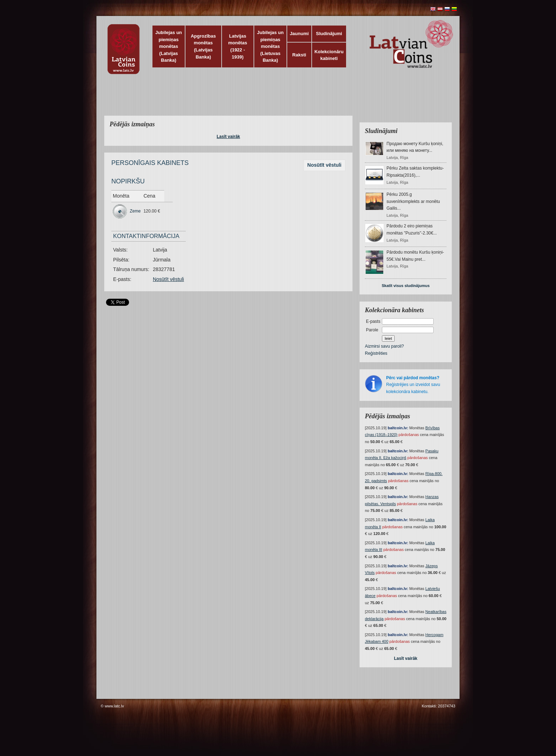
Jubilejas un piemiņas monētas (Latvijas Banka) (169, 46)
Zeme (135, 211)
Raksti (299, 55)
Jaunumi (299, 34)
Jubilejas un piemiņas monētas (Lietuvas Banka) (270, 46)
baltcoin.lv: (398, 428)
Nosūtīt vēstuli (324, 165)
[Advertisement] (276, 99)
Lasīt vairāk (228, 137)
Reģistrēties (376, 353)
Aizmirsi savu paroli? (384, 346)
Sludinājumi (329, 34)
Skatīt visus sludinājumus (405, 286)
